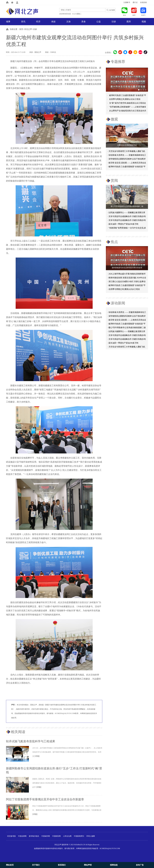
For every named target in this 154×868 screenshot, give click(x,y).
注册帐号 (127, 2)
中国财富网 (56, 836)
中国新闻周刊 (79, 836)
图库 (129, 22)
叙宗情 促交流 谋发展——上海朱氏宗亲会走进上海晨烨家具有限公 (127, 163)
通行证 (135, 2)
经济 (38, 22)
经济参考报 (11, 836)
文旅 (68, 22)
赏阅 (114, 180)
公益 (99, 22)
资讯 (23, 22)
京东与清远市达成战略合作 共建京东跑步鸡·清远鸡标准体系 (127, 217)
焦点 (114, 242)
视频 (144, 22)
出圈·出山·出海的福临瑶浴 (127, 145)
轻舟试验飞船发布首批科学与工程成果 (31, 741)
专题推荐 (118, 62)
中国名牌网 (22, 836)
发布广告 (140, 865)
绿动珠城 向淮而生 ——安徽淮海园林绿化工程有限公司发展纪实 (127, 156)
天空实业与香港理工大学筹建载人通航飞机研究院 (127, 152)
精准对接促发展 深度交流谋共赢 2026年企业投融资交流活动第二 (127, 278)
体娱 (53, 22)
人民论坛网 (67, 836)
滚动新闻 (118, 303)
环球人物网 (91, 836)
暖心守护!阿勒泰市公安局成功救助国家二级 (127, 206)
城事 (8, 22)
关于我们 (36, 865)
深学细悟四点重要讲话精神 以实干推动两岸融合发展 (127, 159)
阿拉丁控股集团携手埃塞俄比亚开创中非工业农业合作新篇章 (45, 799)
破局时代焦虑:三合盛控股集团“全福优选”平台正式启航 (127, 167)
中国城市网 (46, 836)
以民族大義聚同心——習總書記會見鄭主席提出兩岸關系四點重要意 (127, 213)
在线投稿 (143, 2)
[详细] (37, 756)
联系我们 (62, 865)
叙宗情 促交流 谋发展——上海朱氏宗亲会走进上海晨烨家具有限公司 (127, 321)
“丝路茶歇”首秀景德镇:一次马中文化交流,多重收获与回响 (127, 228)
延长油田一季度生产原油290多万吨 (123, 224)
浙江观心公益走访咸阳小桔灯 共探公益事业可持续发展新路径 (127, 282)
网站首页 (10, 865)
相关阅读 (18, 732)
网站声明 (88, 865)
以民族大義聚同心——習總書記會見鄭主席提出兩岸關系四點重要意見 (127, 333)
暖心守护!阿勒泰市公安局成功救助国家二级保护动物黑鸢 (127, 329)
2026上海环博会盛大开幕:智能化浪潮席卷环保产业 (127, 274)
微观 (114, 119)
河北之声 (28, 29)
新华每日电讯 (34, 836)
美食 (83, 22)
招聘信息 (114, 865)
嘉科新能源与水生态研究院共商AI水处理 (127, 268)
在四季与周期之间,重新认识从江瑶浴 (125, 99)
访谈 (114, 22)
